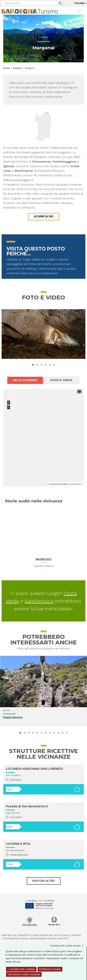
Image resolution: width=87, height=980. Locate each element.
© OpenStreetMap (58, 484)
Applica (60, 3)
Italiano (80, 3)
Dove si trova (61, 380)
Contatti (63, 939)
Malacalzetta (13, 718)
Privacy (76, 935)
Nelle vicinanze (25, 380)
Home (7, 68)
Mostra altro (44, 881)
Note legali (62, 935)
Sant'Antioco (39, 601)
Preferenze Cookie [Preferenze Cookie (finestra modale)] (50, 969)
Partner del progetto (16, 935)
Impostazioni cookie (43, 939)
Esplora (17, 68)
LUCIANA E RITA (18, 844)
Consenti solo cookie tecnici (68, 946)
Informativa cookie (16, 939)
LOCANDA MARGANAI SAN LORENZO (34, 769)
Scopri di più (44, 217)
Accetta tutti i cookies (21, 969)
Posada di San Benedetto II (27, 806)
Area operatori (42, 935)
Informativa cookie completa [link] (24, 974)
